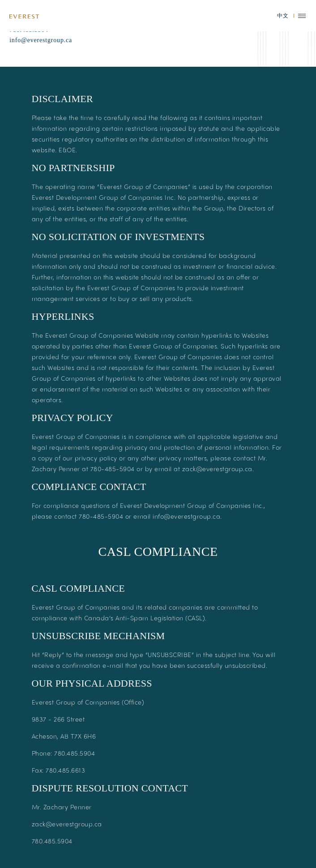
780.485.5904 (29, 48)
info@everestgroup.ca (41, 58)
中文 (283, 16)
